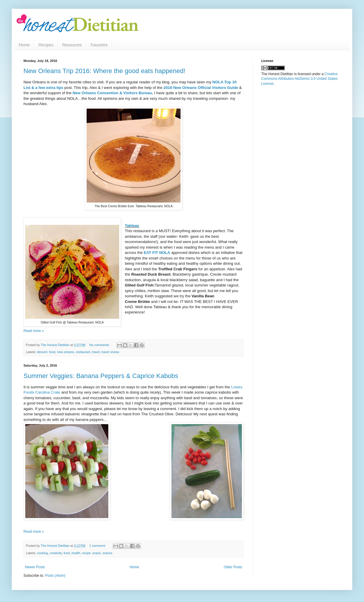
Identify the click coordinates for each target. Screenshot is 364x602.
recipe (86, 553)
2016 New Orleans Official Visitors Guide (201, 88)
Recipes (46, 45)
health (76, 553)
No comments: (100, 345)
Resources (72, 45)
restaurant (83, 352)
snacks (107, 553)
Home (24, 45)
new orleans (65, 352)
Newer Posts (35, 567)
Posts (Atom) (55, 576)
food (52, 352)
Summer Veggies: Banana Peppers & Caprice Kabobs (101, 376)
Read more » (34, 331)
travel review (111, 352)
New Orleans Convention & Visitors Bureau (112, 93)
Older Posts (233, 567)
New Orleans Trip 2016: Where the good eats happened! (105, 71)
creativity (56, 553)
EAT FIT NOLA (156, 253)
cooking (42, 553)
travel (96, 352)
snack (97, 553)
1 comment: (98, 546)
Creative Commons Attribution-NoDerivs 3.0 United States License (299, 79)
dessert (42, 352)
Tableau (132, 226)
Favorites (99, 45)
